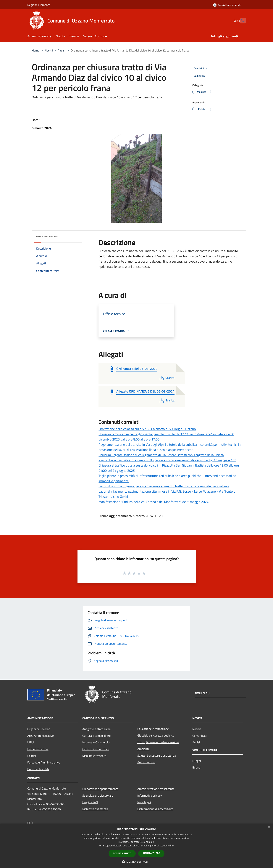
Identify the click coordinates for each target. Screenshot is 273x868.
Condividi (201, 68)
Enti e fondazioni (38, 749)
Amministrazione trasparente (156, 789)
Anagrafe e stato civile (96, 729)
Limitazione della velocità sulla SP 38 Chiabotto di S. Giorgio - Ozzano (147, 429)
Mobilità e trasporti (94, 756)
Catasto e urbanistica (96, 749)
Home (35, 50)
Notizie (197, 729)
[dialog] (136, 846)
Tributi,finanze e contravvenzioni (158, 742)
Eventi (196, 767)
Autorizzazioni (146, 762)
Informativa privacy (150, 795)
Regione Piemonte (39, 5)
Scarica (167, 378)
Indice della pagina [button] (47, 236)
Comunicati (199, 736)
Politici (32, 756)
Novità (49, 50)
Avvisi (62, 50)
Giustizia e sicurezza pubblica (156, 735)
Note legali (144, 802)
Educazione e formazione (153, 729)
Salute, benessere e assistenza (157, 756)
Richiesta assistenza (95, 809)
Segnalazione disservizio (98, 795)
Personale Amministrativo (44, 762)
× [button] (269, 828)
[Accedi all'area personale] (227, 5)
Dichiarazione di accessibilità (155, 809)
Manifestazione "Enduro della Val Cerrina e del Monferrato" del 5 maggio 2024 (154, 502)
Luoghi (197, 761)
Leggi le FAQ (90, 802)
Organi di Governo (39, 729)
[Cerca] (241, 21)
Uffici (31, 742)
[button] (137, 862)
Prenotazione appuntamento (100, 789)
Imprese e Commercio (96, 742)
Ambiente (143, 749)
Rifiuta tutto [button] (151, 853)
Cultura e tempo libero (96, 736)
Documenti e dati (38, 769)
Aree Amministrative (41, 736)
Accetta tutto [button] (122, 853)
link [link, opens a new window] (172, 846)
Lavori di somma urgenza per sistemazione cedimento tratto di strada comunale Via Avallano (164, 486)
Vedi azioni (202, 76)
